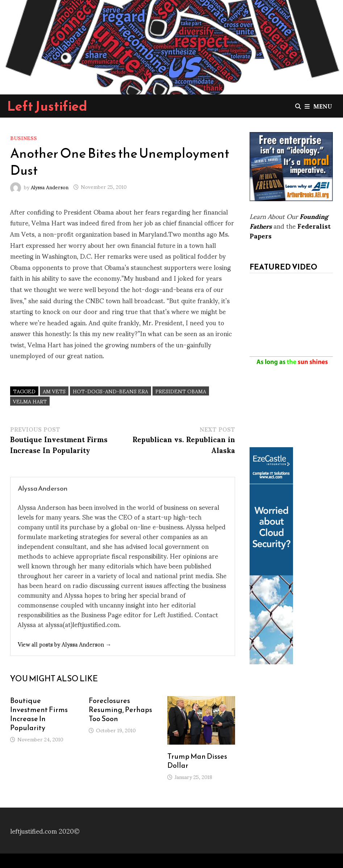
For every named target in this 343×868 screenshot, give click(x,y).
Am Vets (54, 391)
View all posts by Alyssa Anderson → (64, 644)
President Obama (181, 391)
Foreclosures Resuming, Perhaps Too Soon (120, 710)
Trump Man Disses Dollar (197, 761)
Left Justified (47, 106)
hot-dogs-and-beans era (110, 391)
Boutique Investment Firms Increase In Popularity (39, 714)
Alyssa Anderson (50, 187)
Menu (318, 106)
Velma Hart (30, 401)
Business (24, 138)
